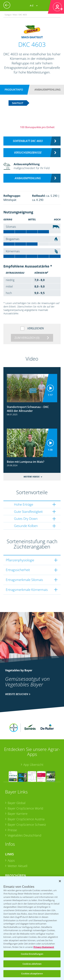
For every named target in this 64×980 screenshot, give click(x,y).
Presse (12, 811)
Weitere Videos (31, 477)
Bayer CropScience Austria (26, 800)
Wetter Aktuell (17, 847)
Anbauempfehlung (48, 90)
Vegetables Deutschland (24, 817)
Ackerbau (14, 863)
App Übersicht (33, 746)
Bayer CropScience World (25, 790)
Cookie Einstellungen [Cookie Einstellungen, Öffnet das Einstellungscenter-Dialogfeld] (32, 954)
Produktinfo (14, 90)
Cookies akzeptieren (32, 974)
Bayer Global (17, 784)
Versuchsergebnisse (28, 153)
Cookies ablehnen (32, 964)
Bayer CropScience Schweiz (27, 806)
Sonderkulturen (19, 874)
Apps (11, 842)
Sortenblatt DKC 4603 (28, 141)
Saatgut (13, 868)
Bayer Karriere (18, 795)
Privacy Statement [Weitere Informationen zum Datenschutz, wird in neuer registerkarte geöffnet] (44, 947)
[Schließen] (60, 881)
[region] (32, 928)
